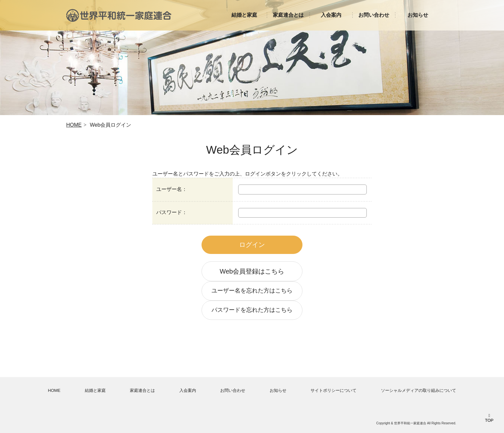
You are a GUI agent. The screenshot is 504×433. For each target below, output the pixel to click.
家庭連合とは (142, 390)
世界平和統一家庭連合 (119, 15)
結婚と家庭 (95, 390)
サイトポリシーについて (333, 390)
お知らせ (278, 390)
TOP (489, 420)
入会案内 (188, 390)
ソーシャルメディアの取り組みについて (419, 390)
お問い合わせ (233, 390)
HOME (74, 125)
